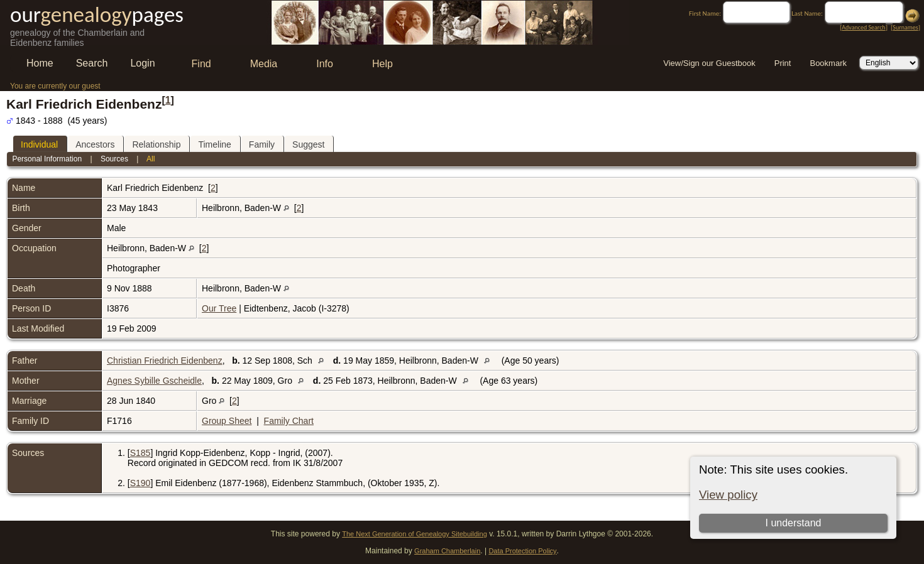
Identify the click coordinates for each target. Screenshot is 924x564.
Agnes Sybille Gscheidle (154, 381)
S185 (140, 453)
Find (201, 64)
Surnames (905, 27)
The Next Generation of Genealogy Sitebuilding (415, 534)
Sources (114, 159)
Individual (39, 144)
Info (325, 64)
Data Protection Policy (522, 551)
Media (264, 64)
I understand (793, 523)
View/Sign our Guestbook (709, 63)
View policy (728, 495)
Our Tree (219, 308)
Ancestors (95, 144)
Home (40, 63)
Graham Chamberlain (447, 551)
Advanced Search (863, 27)
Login (142, 63)
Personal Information (47, 159)
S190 (140, 483)
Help (382, 64)
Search (92, 63)
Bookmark (828, 63)
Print (783, 63)
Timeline (214, 144)
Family (262, 144)
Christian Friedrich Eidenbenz (165, 361)
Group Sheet (227, 421)
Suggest (308, 144)
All (151, 159)
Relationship (156, 144)
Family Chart (289, 421)
